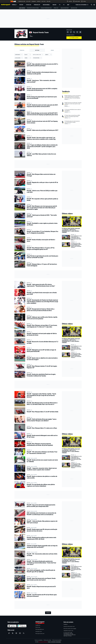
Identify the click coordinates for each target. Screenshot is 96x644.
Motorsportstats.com (40, 633)
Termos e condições (39, 640)
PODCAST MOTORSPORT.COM (46, 8)
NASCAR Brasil (46, 5)
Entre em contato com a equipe (70, 629)
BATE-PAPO (77, 1)
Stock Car (28, 5)
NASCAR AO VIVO (74, 8)
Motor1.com (38, 627)
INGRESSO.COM (22, 1)
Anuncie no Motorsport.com (69, 626)
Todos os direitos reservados (54, 642)
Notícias (37, 50)
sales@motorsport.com (68, 631)
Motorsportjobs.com (40, 629)
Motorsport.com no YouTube (33, 8)
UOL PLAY (44, 1)
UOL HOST (28, 1)
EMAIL (83, 1)
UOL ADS (48, 1)
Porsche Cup (37, 5)
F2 (60, 5)
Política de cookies (47, 640)
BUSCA (69, 1)
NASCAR (54, 5)
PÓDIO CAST (56, 8)
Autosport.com (39, 631)
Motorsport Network (43, 642)
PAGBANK (34, 1)
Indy (68, 5)
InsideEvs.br (38, 625)
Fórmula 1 (14, 5)
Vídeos (52, 50)
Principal (22, 50)
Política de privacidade (57, 640)
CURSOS (39, 1)
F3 (64, 5)
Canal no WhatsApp (65, 8)
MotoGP (21, 5)
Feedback (66, 624)
